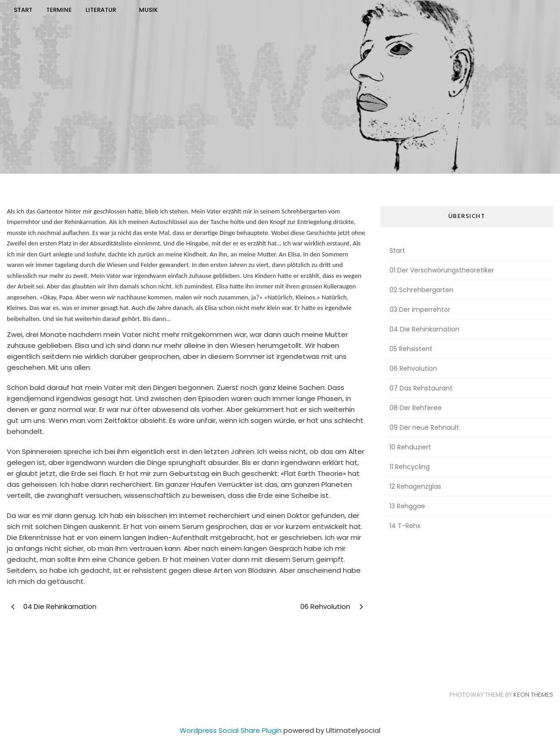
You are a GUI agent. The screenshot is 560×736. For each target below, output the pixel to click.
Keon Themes (533, 695)
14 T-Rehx (405, 526)
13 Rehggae (407, 506)
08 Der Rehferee (416, 408)
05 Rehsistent (411, 349)
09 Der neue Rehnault (424, 427)
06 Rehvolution (413, 368)
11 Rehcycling (410, 467)
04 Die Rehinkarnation (424, 329)
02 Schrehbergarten (421, 290)
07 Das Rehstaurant (421, 388)
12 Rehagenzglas (415, 486)
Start (397, 251)
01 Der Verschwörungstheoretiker (442, 270)
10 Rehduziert (410, 447)
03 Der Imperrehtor (420, 309)
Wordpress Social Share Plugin (232, 730)
